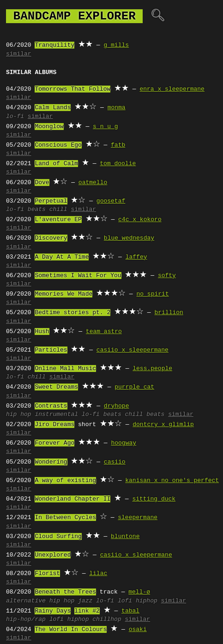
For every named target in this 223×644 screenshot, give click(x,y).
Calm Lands (53, 108)
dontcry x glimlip (163, 425)
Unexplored (53, 555)
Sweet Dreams (56, 387)
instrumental (56, 415)
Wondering (51, 462)
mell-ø (139, 592)
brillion (169, 313)
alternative (26, 601)
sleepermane (138, 518)
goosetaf (111, 201)
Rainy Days (53, 611)
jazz (85, 601)
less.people (152, 369)
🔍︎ (158, 16)
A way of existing (65, 481)
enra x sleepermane (172, 89)
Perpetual (51, 201)
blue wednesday (129, 238)
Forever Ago (54, 443)
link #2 (87, 611)
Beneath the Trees (65, 592)
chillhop (107, 619)
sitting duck (154, 499)
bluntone (125, 537)
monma (117, 108)
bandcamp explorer (74, 16)
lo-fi (15, 117)
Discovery (51, 238)
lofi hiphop (138, 601)
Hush (42, 332)
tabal (130, 611)
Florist (47, 574)
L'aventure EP (58, 220)
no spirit (152, 294)
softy (167, 276)
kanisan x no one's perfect (172, 481)
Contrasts (51, 406)
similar (19, 54)
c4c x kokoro (140, 220)
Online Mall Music (65, 369)
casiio (115, 462)
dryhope (117, 406)
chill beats (145, 415)
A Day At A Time (62, 257)
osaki (138, 630)
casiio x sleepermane (133, 350)
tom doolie (118, 164)
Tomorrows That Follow (72, 89)
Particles (51, 350)
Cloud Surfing (58, 537)
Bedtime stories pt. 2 (72, 313)
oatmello (93, 183)
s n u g (105, 127)
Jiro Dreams (54, 425)
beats (37, 210)
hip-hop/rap (26, 619)
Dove (42, 183)
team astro (104, 332)
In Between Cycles (65, 518)
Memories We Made (63, 294)
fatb (118, 145)
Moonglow (49, 127)
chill (58, 210)
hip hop (19, 415)
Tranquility (54, 45)
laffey (136, 257)
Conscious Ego (58, 145)
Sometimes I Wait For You (78, 276)
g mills (116, 45)
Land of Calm (56, 164)
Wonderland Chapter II (72, 499)
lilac (98, 574)
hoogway (124, 443)
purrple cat (134, 387)
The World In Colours (71, 630)
